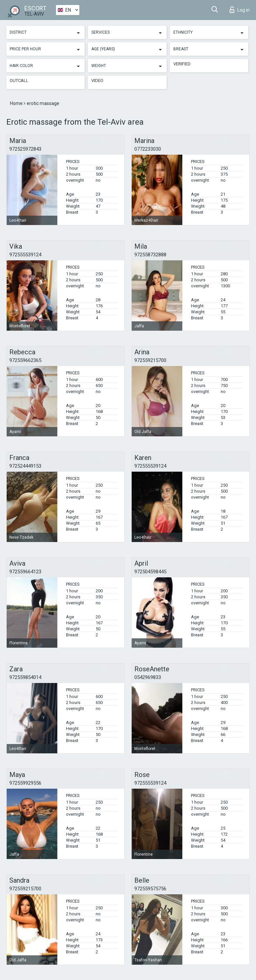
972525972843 (25, 149)
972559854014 (25, 677)
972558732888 (150, 255)
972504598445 (150, 572)
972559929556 (25, 783)
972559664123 (25, 572)
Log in (240, 10)
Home (17, 103)
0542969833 (148, 677)
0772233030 (148, 149)
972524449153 (25, 466)
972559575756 (150, 889)
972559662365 (25, 360)
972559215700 (150, 360)
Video (97, 80)
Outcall (19, 80)
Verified (182, 64)
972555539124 (25, 255)
